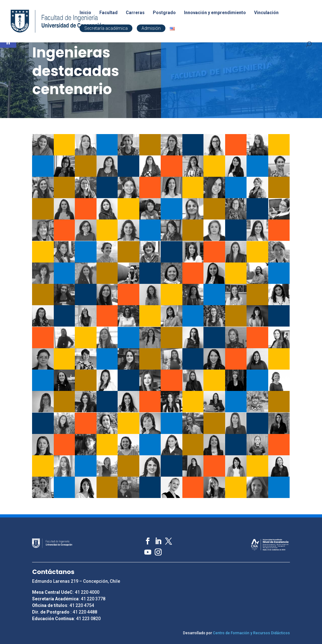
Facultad (108, 13)
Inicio (85, 13)
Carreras (135, 13)
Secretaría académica (106, 28)
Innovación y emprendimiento (215, 13)
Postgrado (164, 13)
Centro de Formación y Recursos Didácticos (251, 633)
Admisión (151, 28)
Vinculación (266, 13)
